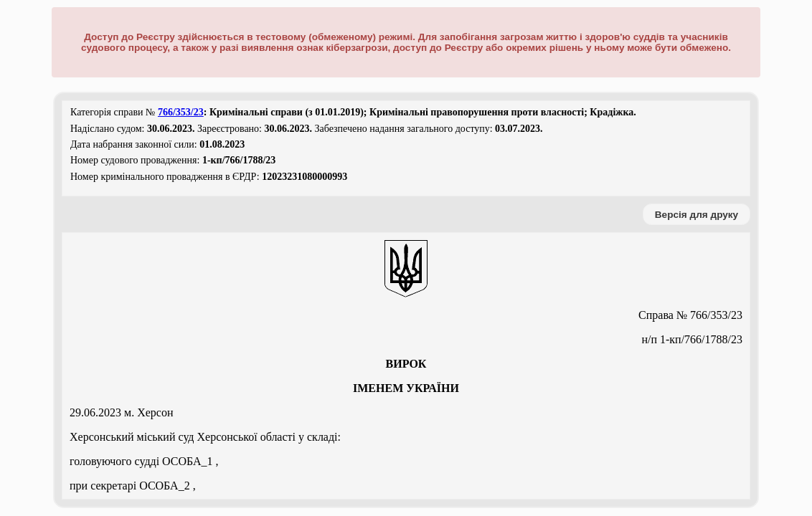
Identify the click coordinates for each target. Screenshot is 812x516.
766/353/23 (181, 112)
